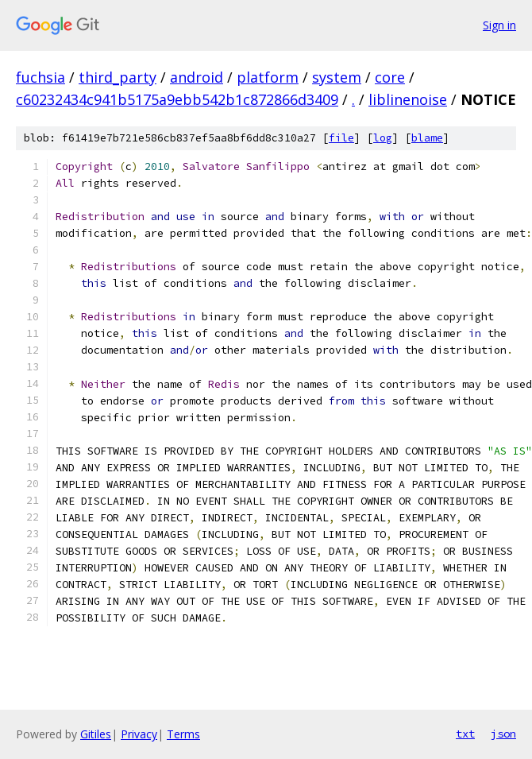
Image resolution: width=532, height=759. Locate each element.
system (337, 77)
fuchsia (40, 77)
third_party (118, 77)
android (197, 77)
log (383, 138)
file (341, 138)
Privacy (139, 734)
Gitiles (96, 734)
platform (268, 77)
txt (465, 734)
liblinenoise (408, 99)
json (503, 734)
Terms (183, 734)
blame (427, 138)
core (390, 77)
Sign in (499, 25)
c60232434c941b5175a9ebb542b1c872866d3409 (177, 99)
